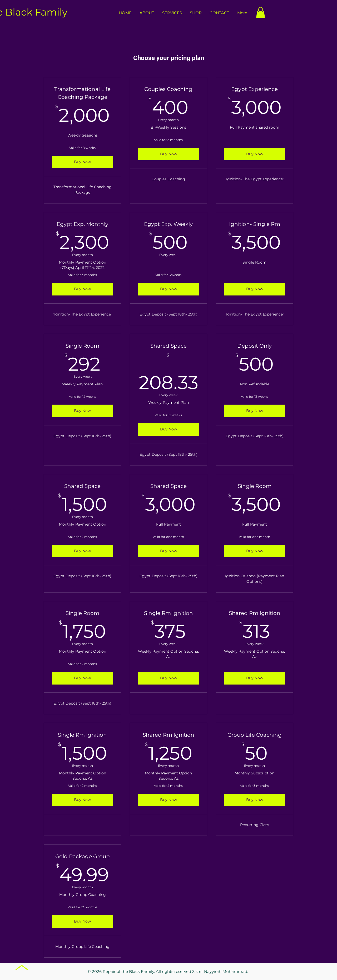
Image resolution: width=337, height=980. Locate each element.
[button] (261, 13)
